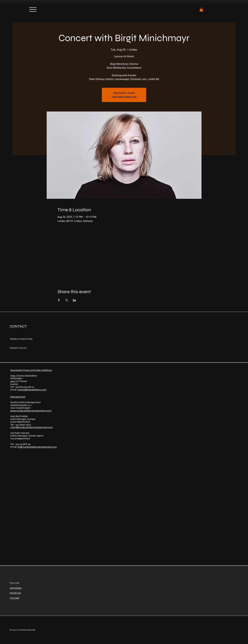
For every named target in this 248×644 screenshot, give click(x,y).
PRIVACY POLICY (18, 348)
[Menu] (33, 10)
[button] (201, 9)
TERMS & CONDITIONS (21, 339)
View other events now (124, 97)
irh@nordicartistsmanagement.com (37, 447)
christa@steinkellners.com (32, 390)
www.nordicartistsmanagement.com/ (31, 411)
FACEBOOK (15, 593)
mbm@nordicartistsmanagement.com (32, 427)
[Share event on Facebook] (59, 300)
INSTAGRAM (16, 588)
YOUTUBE (14, 598)
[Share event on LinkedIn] (74, 300)
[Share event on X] (67, 300)
